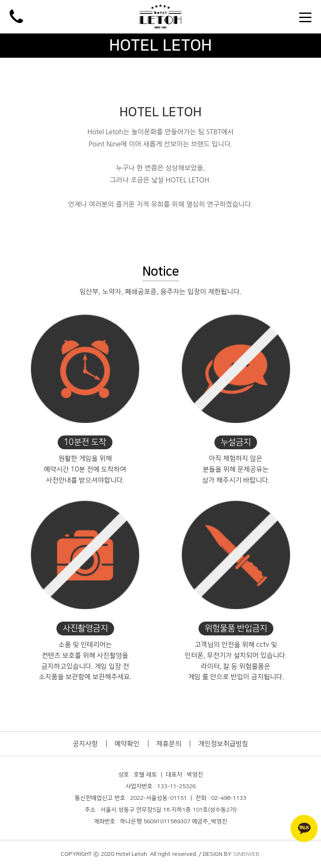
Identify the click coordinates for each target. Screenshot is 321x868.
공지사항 (85, 744)
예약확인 (127, 744)
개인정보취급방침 (223, 744)
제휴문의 (169, 744)
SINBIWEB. (247, 854)
